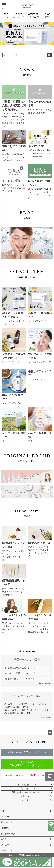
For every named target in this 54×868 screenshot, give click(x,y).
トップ (6, 15)
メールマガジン (8, 845)
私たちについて (18, 15)
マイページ (27, 800)
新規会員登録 (45, 683)
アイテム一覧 (34, 15)
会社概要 (5, 828)
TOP (3, 811)
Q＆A (4, 839)
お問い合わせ (27, 796)
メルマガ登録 (45, 717)
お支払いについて (27, 788)
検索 (49, 55)
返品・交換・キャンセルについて (27, 792)
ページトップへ (50, 733)
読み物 (48, 15)
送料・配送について (27, 785)
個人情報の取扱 (8, 834)
